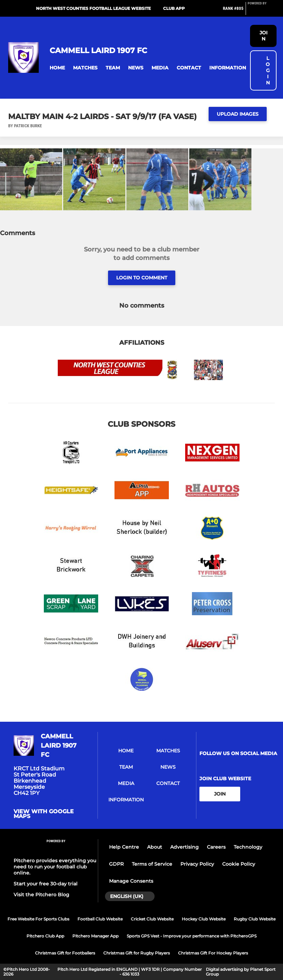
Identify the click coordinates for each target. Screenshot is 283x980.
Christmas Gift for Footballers (65, 953)
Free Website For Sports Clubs (38, 919)
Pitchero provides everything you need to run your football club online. (55, 867)
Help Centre (124, 847)
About (155, 847)
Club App (174, 8)
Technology (248, 847)
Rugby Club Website (255, 919)
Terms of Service (152, 864)
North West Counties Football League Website (93, 8)
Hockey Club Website (204, 919)
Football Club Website (100, 919)
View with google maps (44, 814)
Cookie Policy (239, 864)
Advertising (184, 847)
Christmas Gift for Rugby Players (137, 953)
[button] (57, 68)
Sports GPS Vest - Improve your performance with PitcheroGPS (192, 936)
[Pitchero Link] (261, 11)
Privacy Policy (197, 864)
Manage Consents (131, 881)
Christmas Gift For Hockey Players (213, 953)
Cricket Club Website (152, 919)
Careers (216, 847)
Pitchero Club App (45, 936)
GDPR (116, 864)
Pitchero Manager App (95, 936)
